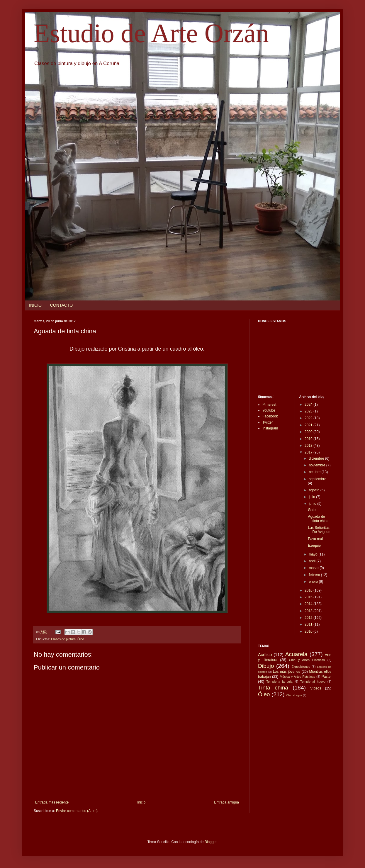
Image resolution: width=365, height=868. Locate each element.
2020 (309, 432)
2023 (309, 411)
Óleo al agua (294, 695)
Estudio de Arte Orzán (151, 33)
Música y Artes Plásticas (297, 677)
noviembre (317, 465)
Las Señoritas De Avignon (319, 530)
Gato (312, 510)
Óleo (81, 639)
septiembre (317, 479)
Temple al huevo (313, 682)
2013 (309, 611)
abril (313, 561)
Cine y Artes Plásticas (307, 660)
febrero (315, 575)
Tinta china (273, 688)
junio (313, 504)
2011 (309, 624)
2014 (309, 604)
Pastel (326, 677)
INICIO (35, 305)
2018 (309, 446)
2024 (309, 405)
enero (314, 582)
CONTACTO (61, 305)
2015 (309, 597)
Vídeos (316, 688)
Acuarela (296, 654)
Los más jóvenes (287, 672)
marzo (314, 568)
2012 (309, 618)
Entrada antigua (226, 802)
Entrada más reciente (52, 802)
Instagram (270, 428)
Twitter (268, 422)
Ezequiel (315, 546)
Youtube (269, 410)
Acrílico (265, 655)
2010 (309, 631)
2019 (309, 439)
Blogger (211, 842)
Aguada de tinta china (318, 519)
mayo (314, 554)
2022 (309, 418)
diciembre (317, 458)
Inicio (141, 802)
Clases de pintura (63, 639)
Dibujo (266, 666)
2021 (309, 425)
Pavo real (315, 539)
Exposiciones (301, 667)
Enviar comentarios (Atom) (77, 811)
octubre (315, 472)
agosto (314, 490)
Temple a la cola (279, 682)
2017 (309, 452)
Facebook (270, 416)
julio (312, 497)
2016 (309, 590)
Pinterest (269, 405)
